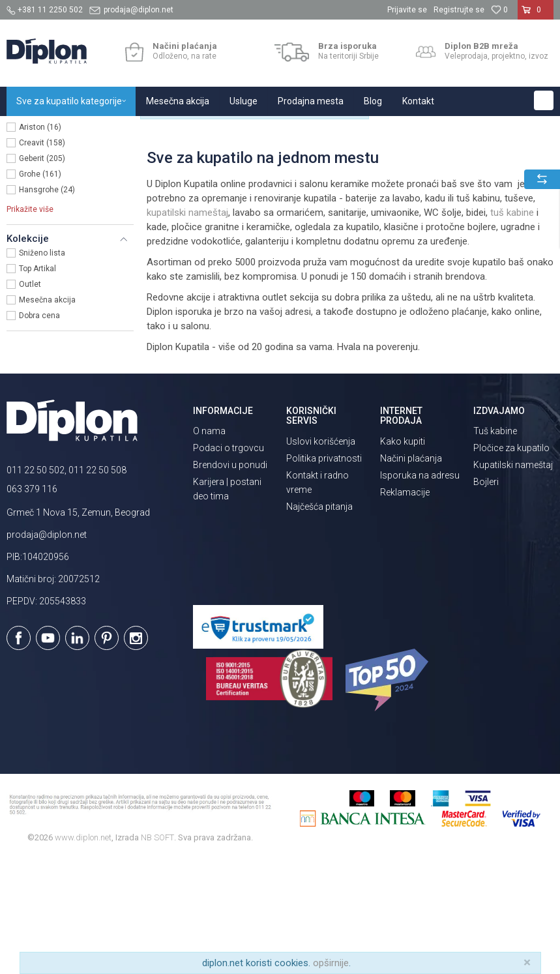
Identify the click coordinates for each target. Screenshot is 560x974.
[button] (544, 100)
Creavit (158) (42, 259)
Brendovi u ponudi (230, 582)
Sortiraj (461, 156)
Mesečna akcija (47, 417)
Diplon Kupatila (35, 130)
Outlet (30, 401)
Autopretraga (405, 156)
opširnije (331, 963)
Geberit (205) (42, 275)
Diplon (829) (40, 228)
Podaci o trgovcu (228, 565)
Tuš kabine (495, 548)
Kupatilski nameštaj (513, 582)
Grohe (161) (40, 291)
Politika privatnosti (324, 574)
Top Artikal (37, 385)
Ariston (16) (40, 244)
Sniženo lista (42, 370)
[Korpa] (536, 15)
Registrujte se (459, 10)
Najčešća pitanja (319, 623)
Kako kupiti (403, 557)
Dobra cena (39, 432)
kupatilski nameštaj (187, 329)
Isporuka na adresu (420, 591)
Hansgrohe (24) (47, 306)
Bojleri (486, 598)
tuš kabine (512, 329)
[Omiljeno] (499, 10)
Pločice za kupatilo (511, 565)
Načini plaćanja (411, 574)
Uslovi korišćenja (321, 557)
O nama (209, 548)
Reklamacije (405, 608)
